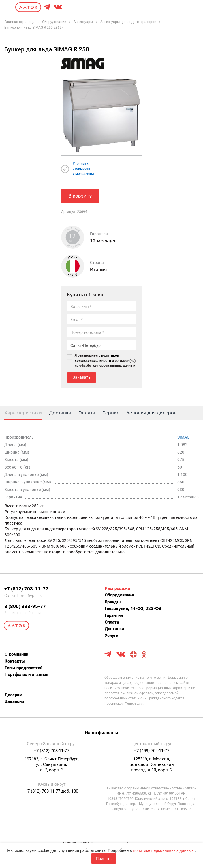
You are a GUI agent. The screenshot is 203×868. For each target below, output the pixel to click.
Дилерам (14, 695)
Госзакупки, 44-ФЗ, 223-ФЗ (133, 609)
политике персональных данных (164, 850)
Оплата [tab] (87, 413)
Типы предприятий (24, 668)
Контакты (15, 661)
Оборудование (119, 595)
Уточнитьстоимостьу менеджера (83, 169)
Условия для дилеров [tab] (152, 413)
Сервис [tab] (111, 413)
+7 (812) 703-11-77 (26, 589)
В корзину (80, 196)
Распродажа (117, 588)
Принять (104, 859)
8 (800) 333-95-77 (25, 606)
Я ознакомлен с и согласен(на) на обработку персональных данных (105, 360)
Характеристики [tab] (23, 413)
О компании (16, 654)
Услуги (111, 636)
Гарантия (114, 615)
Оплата (112, 622)
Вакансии (14, 701)
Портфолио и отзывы (27, 674)
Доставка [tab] (60, 413)
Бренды (113, 602)
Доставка (114, 629)
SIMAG (184, 437)
